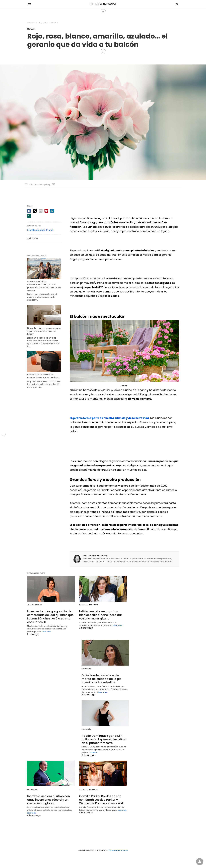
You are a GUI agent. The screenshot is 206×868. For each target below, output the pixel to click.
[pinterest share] (46, 211)
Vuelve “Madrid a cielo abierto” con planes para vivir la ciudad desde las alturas (44, 286)
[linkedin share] (52, 211)
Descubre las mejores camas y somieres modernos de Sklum (44, 331)
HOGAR (53, 23)
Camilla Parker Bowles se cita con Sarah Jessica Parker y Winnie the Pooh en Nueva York (101, 800)
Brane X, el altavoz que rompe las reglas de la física (43, 376)
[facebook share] (29, 211)
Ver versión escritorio (118, 850)
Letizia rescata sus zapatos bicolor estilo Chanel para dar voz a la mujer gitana (101, 615)
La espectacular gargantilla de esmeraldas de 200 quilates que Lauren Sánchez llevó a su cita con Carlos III (50, 617)
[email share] (41, 211)
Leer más (47, 632)
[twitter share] (35, 211)
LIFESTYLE (42, 23)
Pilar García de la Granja (95, 556)
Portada (31, 23)
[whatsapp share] (29, 216)
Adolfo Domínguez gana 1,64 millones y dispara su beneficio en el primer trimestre (104, 739)
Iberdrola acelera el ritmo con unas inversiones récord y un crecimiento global (49, 800)
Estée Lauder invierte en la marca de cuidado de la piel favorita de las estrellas (102, 679)
